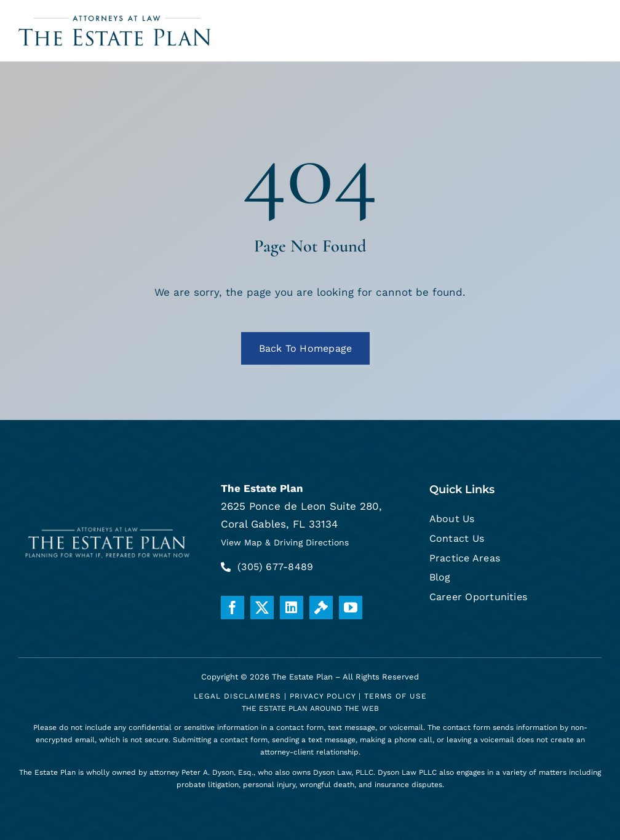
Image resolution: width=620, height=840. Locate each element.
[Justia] (321, 608)
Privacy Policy (323, 696)
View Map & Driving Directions (285, 542)
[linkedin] (292, 608)
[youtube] (351, 608)
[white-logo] (108, 527)
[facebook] (232, 608)
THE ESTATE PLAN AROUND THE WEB (310, 708)
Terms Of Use (395, 696)
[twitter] (262, 608)
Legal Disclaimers (237, 696)
